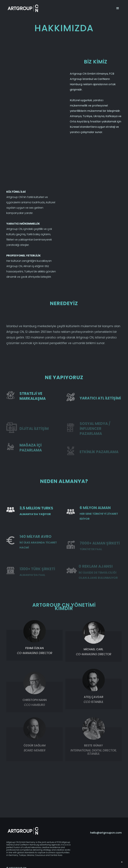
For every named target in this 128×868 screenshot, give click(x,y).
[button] (118, 8)
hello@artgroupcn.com (106, 833)
